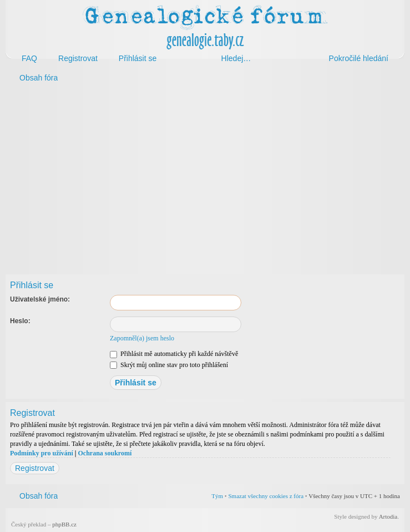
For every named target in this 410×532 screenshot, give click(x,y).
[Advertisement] (205, 177)
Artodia (388, 516)
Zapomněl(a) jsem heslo (142, 338)
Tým (217, 496)
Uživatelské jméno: (40, 299)
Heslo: (20, 321)
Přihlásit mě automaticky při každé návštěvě (174, 354)
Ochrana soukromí (105, 453)
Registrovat (35, 468)
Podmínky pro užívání (42, 453)
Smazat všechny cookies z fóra (266, 496)
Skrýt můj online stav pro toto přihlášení (169, 365)
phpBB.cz (64, 524)
